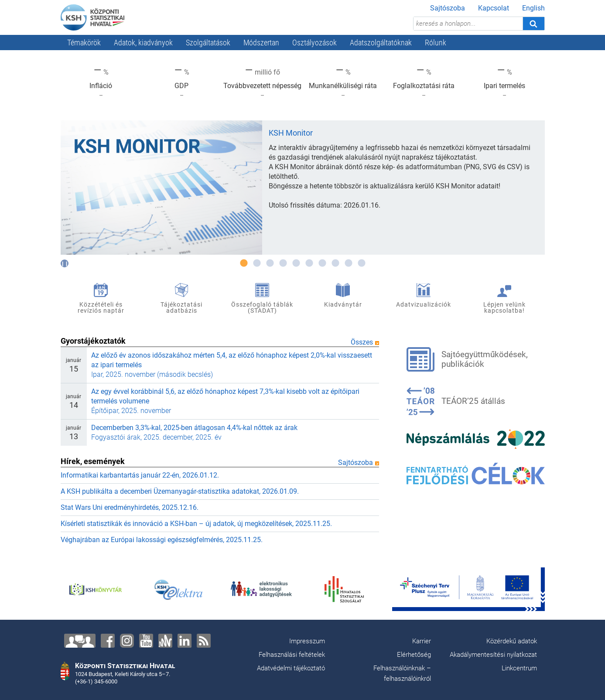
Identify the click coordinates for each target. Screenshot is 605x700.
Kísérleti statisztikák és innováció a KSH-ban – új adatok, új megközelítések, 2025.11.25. (196, 524)
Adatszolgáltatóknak (381, 43)
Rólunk (436, 43)
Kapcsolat (494, 8)
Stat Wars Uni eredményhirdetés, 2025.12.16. (130, 507)
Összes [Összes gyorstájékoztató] (365, 342)
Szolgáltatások (208, 43)
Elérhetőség (414, 655)
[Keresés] (533, 24)
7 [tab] (322, 263)
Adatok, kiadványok (143, 43)
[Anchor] (165, 641)
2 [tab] (257, 263)
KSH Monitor (291, 133)
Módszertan (261, 43)
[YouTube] (146, 641)
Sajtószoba (448, 8)
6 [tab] (309, 263)
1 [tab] (244, 263)
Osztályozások (314, 43)
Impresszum (307, 641)
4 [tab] (283, 263)
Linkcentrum (519, 668)
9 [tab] (349, 263)
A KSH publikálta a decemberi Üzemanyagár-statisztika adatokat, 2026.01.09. (180, 491)
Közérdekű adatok (512, 641)
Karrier (422, 641)
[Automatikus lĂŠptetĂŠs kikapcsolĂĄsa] (65, 263)
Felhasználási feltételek (292, 655)
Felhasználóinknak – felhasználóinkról (402, 673)
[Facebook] (108, 641)
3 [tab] (270, 263)
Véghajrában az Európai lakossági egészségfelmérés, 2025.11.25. (162, 540)
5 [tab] (296, 263)
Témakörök (84, 43)
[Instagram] (127, 641)
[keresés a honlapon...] (468, 24)
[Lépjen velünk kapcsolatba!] (80, 641)
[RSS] (204, 641)
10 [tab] (362, 263)
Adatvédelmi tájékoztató (291, 668)
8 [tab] (335, 263)
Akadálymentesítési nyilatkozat (493, 655)
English (533, 8)
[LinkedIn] (185, 641)
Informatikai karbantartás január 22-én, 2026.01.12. (140, 475)
